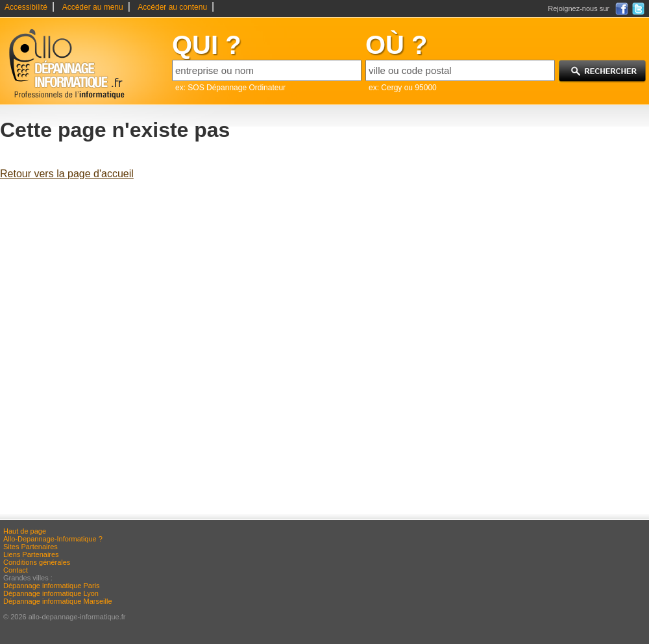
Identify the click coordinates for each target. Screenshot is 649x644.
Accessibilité (26, 7)
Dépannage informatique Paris (52, 586)
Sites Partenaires (31, 547)
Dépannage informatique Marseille (58, 601)
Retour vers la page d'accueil (67, 174)
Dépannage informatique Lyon (51, 593)
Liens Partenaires (31, 554)
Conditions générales (37, 562)
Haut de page (25, 531)
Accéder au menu (93, 7)
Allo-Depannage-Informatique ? (53, 539)
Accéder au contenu (172, 7)
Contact (16, 570)
